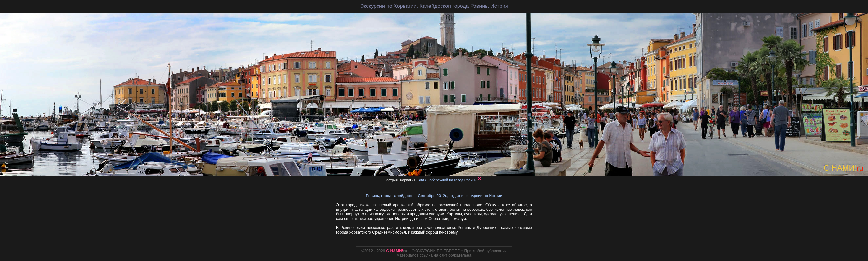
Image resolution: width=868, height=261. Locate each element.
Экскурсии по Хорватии (388, 6)
